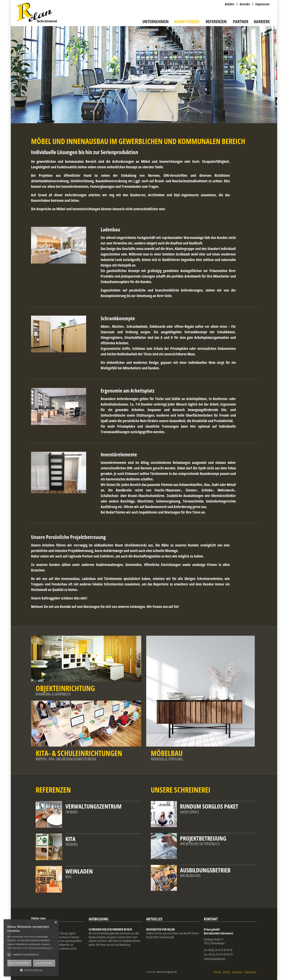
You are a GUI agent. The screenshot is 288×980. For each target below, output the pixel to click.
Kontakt (217, 972)
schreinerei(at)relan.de (215, 959)
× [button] (56, 923)
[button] (31, 970)
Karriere (262, 22)
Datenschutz (250, 972)
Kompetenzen (187, 22)
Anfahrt (227, 972)
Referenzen (216, 22)
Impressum (237, 972)
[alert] (31, 948)
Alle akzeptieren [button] (19, 963)
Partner (241, 22)
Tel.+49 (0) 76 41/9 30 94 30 (218, 950)
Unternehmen (155, 22)
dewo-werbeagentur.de (167, 972)
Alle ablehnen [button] (44, 963)
